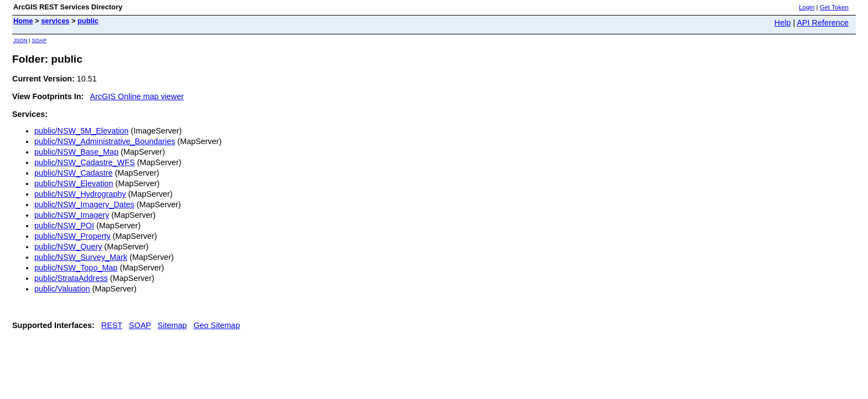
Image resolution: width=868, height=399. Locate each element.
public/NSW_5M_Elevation (81, 131)
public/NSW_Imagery (72, 215)
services (55, 21)
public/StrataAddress (71, 278)
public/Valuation (62, 289)
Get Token (834, 7)
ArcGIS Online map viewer (137, 96)
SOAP (39, 40)
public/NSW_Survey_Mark (81, 257)
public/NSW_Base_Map (76, 152)
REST (112, 325)
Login (807, 7)
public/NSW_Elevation (74, 183)
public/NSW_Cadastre (74, 173)
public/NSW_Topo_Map (76, 268)
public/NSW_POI (64, 226)
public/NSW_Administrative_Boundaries (105, 141)
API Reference (823, 23)
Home (23, 21)
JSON (20, 40)
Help (783, 23)
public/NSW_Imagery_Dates (84, 204)
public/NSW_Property (73, 236)
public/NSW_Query (68, 247)
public (88, 21)
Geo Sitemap (216, 325)
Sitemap (172, 325)
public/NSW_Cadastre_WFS (85, 162)
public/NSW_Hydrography (80, 194)
